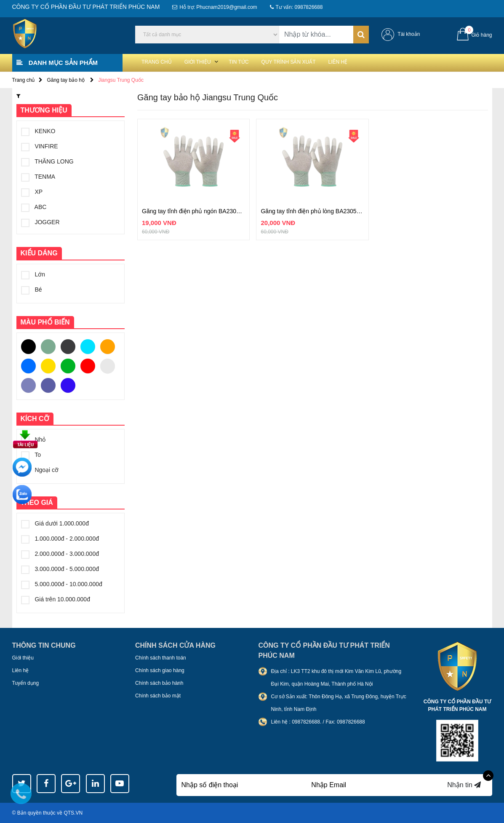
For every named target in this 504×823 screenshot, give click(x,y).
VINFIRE (40, 146)
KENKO (38, 131)
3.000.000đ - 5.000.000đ (60, 569)
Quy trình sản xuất (321, 62)
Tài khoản (409, 34)
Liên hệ (381, 62)
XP (32, 192)
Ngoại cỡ (40, 470)
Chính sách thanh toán (161, 658)
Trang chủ (161, 62)
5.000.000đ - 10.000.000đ (62, 584)
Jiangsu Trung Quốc (121, 80)
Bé (32, 290)
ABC (34, 207)
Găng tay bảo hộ (66, 80)
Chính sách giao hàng (160, 670)
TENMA (38, 177)
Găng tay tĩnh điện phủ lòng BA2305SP (312, 211)
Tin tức (261, 62)
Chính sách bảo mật (158, 696)
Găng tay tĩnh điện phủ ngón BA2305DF (193, 211)
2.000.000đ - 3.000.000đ (60, 554)
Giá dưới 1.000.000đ (55, 523)
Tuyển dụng (26, 683)
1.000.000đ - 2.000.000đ (60, 539)
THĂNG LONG (47, 161)
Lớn (33, 274)
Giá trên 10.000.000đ (56, 599)
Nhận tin (464, 785)
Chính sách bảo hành (159, 683)
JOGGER (40, 222)
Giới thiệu (211, 62)
